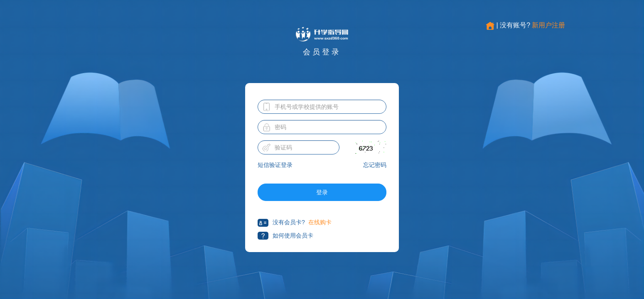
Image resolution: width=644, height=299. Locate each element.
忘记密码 (375, 165)
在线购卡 (320, 222)
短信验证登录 (275, 165)
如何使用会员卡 (285, 236)
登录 (322, 192)
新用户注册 (548, 25)
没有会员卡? (281, 223)
